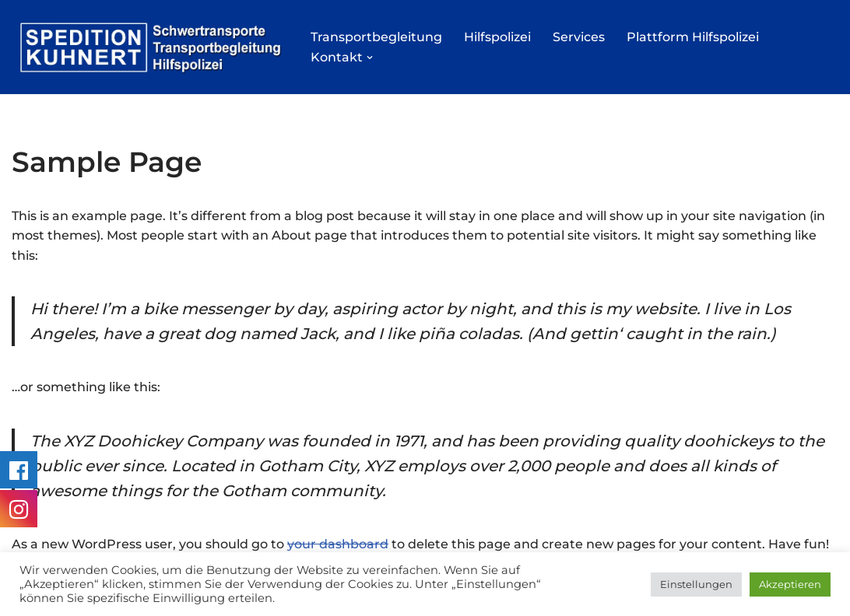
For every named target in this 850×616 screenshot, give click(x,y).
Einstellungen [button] (696, 584)
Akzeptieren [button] (790, 584)
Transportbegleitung (376, 37)
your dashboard (338, 544)
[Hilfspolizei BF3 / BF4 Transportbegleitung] (148, 47)
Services (579, 37)
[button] (370, 58)
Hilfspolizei (497, 37)
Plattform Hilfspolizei (693, 37)
